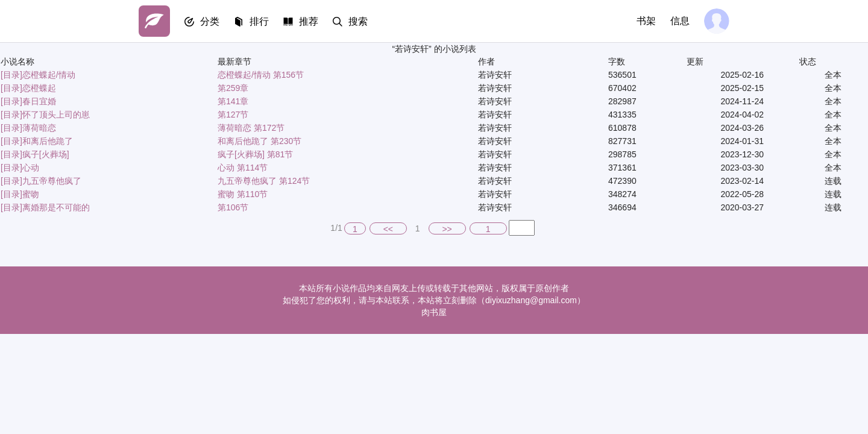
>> (447, 229)
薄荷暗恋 (39, 128)
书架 (646, 21)
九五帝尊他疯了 (52, 181)
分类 (210, 21)
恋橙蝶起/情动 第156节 (261, 75)
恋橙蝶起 (39, 88)
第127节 (233, 115)
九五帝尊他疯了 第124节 (264, 181)
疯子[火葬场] (46, 154)
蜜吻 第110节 (243, 194)
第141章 (233, 101)
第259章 (233, 88)
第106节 (233, 207)
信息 (680, 21)
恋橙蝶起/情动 (49, 75)
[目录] (11, 75)
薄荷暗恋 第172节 (251, 128)
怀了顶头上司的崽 (56, 115)
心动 (31, 168)
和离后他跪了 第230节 (259, 141)
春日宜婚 (39, 101)
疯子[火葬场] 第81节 (255, 154)
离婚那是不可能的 (56, 207)
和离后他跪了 (48, 141)
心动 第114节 (243, 168)
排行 (259, 21)
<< (388, 229)
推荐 (309, 21)
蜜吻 (31, 194)
